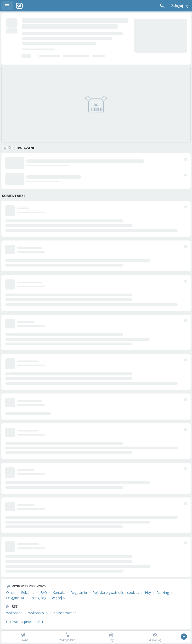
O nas (11, 592)
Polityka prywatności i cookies (116, 592)
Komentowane (65, 613)
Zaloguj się (180, 6)
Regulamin (79, 592)
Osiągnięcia (15, 598)
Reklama (28, 592)
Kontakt (59, 592)
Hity (148, 592)
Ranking (163, 592)
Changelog (38, 598)
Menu (7, 6)
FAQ (44, 592)
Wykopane (14, 613)
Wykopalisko (38, 613)
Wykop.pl (19, 6)
